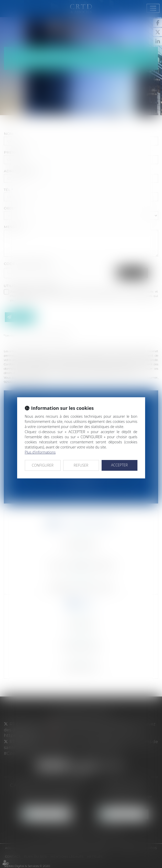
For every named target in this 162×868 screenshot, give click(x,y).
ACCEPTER (119, 465)
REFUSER (81, 465)
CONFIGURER (43, 465)
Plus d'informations (40, 452)
